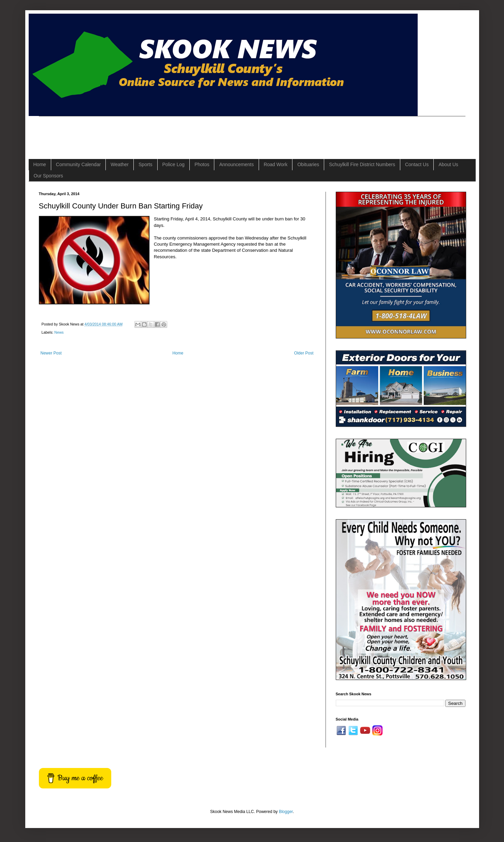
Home (40, 164)
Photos (202, 164)
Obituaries (308, 164)
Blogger (286, 812)
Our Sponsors (48, 176)
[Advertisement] (163, 132)
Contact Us (417, 164)
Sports (145, 164)
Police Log (174, 164)
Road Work (276, 164)
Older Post (304, 353)
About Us (448, 164)
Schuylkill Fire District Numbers (362, 164)
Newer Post (51, 353)
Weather (120, 164)
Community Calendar (78, 164)
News (59, 332)
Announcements (236, 164)
